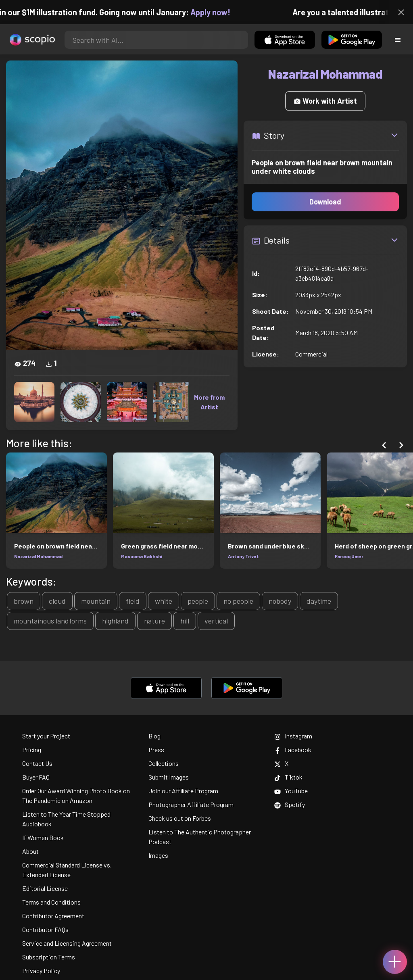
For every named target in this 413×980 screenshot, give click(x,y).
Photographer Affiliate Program (191, 804)
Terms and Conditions (51, 902)
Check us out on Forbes (180, 818)
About (30, 851)
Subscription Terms (49, 957)
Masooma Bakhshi (142, 556)
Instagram (293, 736)
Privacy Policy (41, 971)
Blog (154, 736)
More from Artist (209, 402)
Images (158, 855)
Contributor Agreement (53, 916)
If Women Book (43, 837)
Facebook (293, 750)
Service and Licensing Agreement (67, 943)
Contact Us (37, 763)
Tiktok (288, 777)
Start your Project (46, 736)
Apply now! (217, 12)
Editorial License (45, 888)
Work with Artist (325, 101)
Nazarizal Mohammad (38, 556)
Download (325, 202)
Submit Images (169, 777)
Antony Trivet (243, 556)
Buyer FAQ (36, 777)
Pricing (32, 750)
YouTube (291, 791)
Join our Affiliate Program (183, 791)
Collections (164, 763)
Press (156, 750)
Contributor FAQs (45, 929)
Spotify (290, 804)
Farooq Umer (349, 556)
